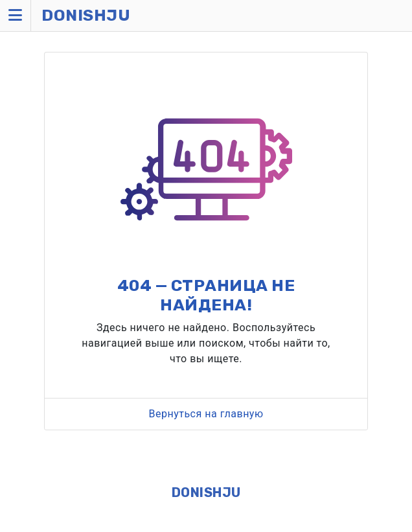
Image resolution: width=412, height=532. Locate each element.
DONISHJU (206, 492)
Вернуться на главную (206, 414)
